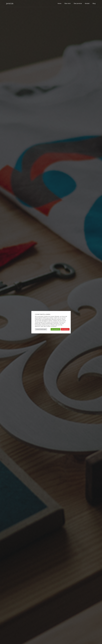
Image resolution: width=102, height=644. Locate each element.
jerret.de (10, 3)
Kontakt (87, 3)
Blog (94, 3)
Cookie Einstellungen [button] (41, 329)
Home (59, 3)
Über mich (67, 3)
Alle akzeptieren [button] (56, 329)
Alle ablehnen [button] (65, 329)
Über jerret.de (78, 3)
